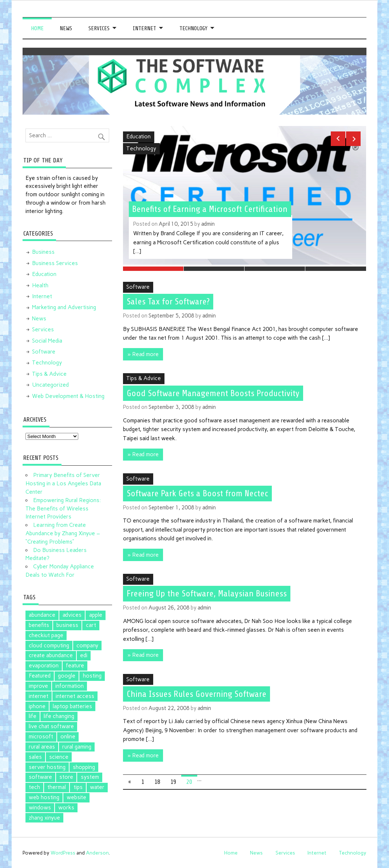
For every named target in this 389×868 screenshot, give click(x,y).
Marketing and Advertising (64, 307)
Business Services (55, 263)
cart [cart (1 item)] (91, 625)
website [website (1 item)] (76, 797)
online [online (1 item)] (68, 737)
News (66, 28)
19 (173, 780)
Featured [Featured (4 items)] (40, 676)
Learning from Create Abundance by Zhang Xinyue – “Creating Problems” (63, 533)
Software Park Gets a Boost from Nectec (197, 492)
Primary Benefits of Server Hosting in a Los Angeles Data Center (63, 484)
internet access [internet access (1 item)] (75, 696)
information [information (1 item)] (70, 686)
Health (40, 285)
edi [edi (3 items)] (84, 655)
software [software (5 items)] (40, 777)
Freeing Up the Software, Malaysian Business (207, 592)
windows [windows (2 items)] (40, 808)
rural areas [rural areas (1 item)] (42, 747)
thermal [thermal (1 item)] (57, 787)
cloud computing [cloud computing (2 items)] (49, 646)
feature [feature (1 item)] (75, 666)
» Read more (143, 352)
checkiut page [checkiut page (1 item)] (46, 635)
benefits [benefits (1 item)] (39, 625)
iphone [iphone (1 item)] (37, 706)
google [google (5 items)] (67, 676)
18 (157, 780)
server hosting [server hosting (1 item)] (47, 767)
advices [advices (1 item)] (72, 615)
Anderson (97, 853)
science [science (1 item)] (59, 757)
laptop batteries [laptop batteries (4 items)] (72, 706)
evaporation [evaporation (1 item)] (44, 666)
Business (43, 252)
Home (37, 28)
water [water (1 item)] (97, 787)
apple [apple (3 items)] (96, 615)
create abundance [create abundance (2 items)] (51, 655)
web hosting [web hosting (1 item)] (44, 797)
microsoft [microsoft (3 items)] (41, 737)
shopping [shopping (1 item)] (84, 767)
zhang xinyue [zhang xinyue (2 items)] (44, 818)
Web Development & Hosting (68, 396)
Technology (193, 28)
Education (138, 137)
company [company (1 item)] (87, 646)
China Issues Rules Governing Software (197, 692)
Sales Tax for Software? (168, 300)
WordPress (63, 853)
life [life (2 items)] (33, 716)
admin (208, 224)
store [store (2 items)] (66, 777)
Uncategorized (50, 385)
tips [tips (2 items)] (78, 787)
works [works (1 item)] (66, 808)
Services (99, 28)
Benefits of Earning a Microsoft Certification (210, 209)
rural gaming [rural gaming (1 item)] (77, 747)
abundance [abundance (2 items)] (42, 615)
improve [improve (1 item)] (38, 686)
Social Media (47, 341)
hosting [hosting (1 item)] (92, 676)
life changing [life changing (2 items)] (59, 716)
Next (353, 139)
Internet (144, 28)
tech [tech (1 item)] (34, 787)
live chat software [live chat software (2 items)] (51, 726)
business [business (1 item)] (67, 625)
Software (138, 285)
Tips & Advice (144, 377)
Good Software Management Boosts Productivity (213, 391)
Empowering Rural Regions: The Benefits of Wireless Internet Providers (63, 509)
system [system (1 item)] (90, 777)
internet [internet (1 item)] (39, 696)
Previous (338, 139)
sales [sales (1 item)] (35, 757)
